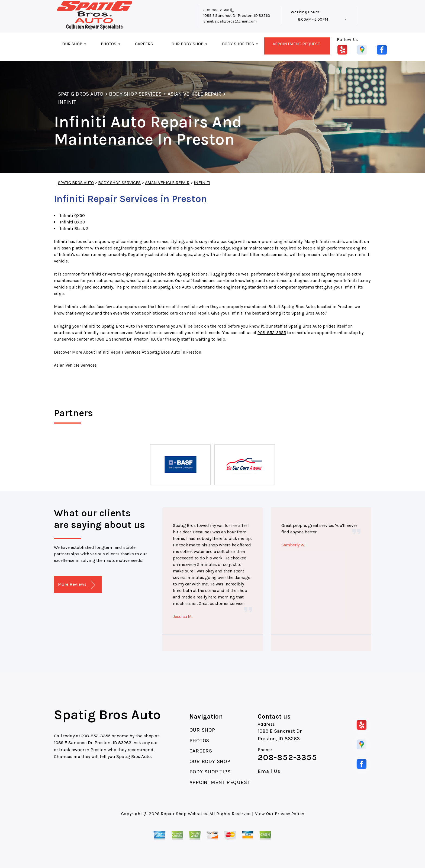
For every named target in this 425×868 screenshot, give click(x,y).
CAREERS (144, 44)
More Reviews (77, 585)
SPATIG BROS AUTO (81, 94)
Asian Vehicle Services (75, 365)
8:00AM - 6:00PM (313, 19)
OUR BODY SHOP (187, 44)
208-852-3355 (216, 10)
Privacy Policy (289, 814)
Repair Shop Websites (184, 814)
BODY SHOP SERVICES (135, 94)
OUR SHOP (72, 44)
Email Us (269, 771)
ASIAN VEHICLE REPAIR (195, 94)
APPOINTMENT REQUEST (296, 44)
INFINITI (68, 102)
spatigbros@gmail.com (236, 21)
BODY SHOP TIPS (238, 44)
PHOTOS (109, 44)
